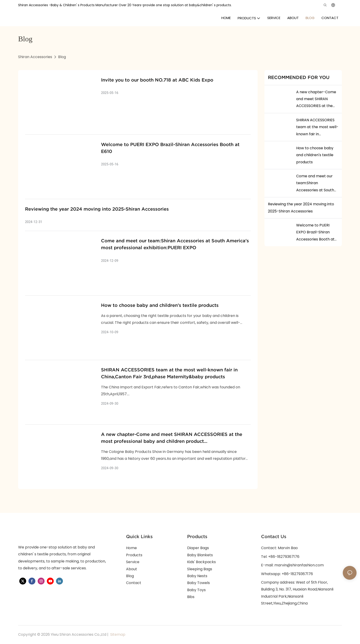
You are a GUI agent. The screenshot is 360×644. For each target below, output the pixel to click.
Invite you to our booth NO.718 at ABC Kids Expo (157, 80)
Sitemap (117, 634)
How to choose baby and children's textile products (160, 305)
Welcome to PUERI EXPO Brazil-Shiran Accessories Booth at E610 (170, 148)
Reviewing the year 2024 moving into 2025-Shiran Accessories (97, 209)
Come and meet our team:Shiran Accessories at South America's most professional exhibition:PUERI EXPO (175, 244)
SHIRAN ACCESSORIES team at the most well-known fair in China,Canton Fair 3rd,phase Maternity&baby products (169, 373)
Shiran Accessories (35, 57)
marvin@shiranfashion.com (299, 565)
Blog (62, 57)
